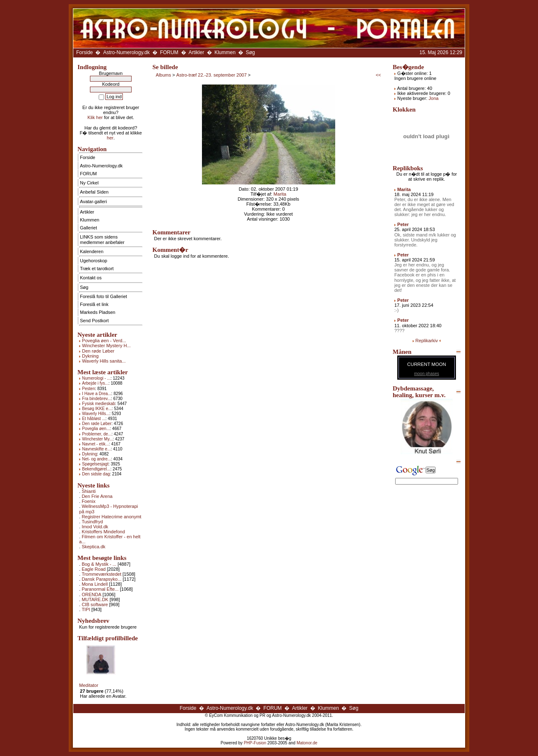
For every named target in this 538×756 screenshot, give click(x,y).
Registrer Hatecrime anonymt (111, 517)
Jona (433, 98)
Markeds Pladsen (98, 312)
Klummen (225, 52)
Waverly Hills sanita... (104, 361)
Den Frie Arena (97, 496)
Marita (280, 194)
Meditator (89, 685)
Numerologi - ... (96, 378)
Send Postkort (94, 321)
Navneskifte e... (96, 449)
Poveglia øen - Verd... (104, 341)
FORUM (169, 52)
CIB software (95, 604)
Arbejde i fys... (95, 383)
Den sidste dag (96, 474)
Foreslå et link (94, 304)
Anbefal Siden (94, 192)
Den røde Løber (98, 351)
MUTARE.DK (95, 599)
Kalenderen (92, 251)
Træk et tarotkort (97, 269)
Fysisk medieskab (98, 404)
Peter (403, 224)
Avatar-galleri (93, 201)
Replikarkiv (427, 341)
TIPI (86, 609)
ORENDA (91, 594)
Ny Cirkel (89, 183)
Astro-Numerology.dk (127, 52)
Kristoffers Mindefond (103, 532)
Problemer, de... (97, 434)
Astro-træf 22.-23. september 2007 (211, 75)
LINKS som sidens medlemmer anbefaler (102, 239)
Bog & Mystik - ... (99, 564)
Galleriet (88, 228)
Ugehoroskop (93, 261)
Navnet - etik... (95, 444)
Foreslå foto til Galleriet (103, 296)
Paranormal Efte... (100, 589)
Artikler (196, 52)
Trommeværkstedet (101, 574)
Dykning (90, 356)
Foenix (88, 501)
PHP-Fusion (255, 743)
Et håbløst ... (94, 419)
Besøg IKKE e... (97, 409)
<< (378, 75)
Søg (250, 52)
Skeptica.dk (93, 547)
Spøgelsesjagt (95, 464)
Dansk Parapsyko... (102, 579)
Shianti (89, 491)
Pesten (88, 389)
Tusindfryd (92, 522)
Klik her (95, 117)
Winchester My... (97, 439)
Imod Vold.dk (95, 527)
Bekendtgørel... (96, 469)
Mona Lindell (95, 584)
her (110, 138)
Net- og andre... (96, 459)
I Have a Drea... (97, 394)
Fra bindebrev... (96, 399)
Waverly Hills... (96, 414)
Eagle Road (94, 569)
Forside (85, 52)
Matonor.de (307, 743)
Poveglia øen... (96, 429)
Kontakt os (91, 278)
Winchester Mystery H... (106, 346)
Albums (163, 75)
